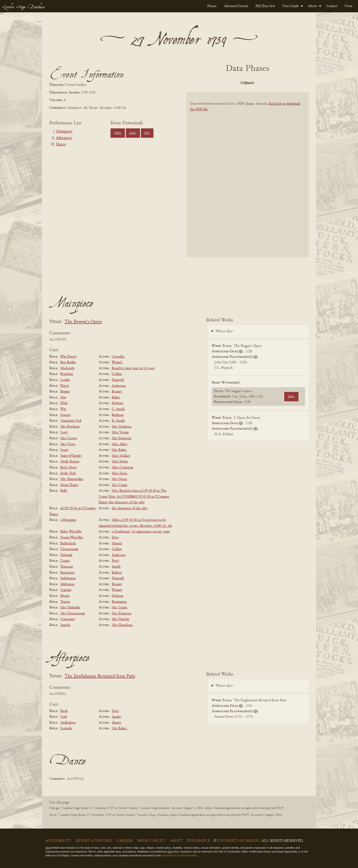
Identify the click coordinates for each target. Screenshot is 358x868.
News (349, 6)
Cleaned (259, 83)
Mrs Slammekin (72, 479)
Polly (64, 491)
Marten (117, 543)
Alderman (67, 584)
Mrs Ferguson (121, 438)
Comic (65, 561)
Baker (116, 398)
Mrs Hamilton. (122, 625)
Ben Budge (68, 362)
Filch (64, 403)
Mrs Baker (119, 450)
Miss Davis (120, 473)
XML (133, 133)
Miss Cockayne (122, 468)
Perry (115, 561)
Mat (63, 398)
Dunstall (118, 380)
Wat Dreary (68, 357)
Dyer (115, 538)
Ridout (117, 573)
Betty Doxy (69, 468)
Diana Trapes (69, 485)
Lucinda (66, 728)
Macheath (67, 368)
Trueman (67, 567)
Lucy (64, 432)
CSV (147, 133)
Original (234, 83)
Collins (117, 374)
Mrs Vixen (68, 444)
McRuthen (68, 723)
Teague (65, 602)
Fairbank (66, 555)
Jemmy (66, 415)
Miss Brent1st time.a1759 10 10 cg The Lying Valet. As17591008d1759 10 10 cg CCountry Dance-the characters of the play (134, 497)
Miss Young (120, 432)
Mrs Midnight (70, 608)
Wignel (117, 590)
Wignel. (117, 362)
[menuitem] (212, 6)
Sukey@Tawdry (71, 456)
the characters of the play (130, 508)
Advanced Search (236, 6)
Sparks (116, 717)
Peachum (67, 374)
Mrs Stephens (122, 427)
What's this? (224, 331)
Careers (125, 841)
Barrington (119, 602)
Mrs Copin (119, 485)
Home (212, 6)
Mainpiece (64, 132)
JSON (118, 133)
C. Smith (118, 409)
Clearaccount (69, 549)
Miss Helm (120, 462)
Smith (116, 567)
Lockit (65, 380)
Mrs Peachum (70, 427)
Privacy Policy (151, 841)
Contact (332, 6)
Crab (64, 717)
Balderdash (68, 543)
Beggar (65, 392)
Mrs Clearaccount (73, 613)
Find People (198, 841)
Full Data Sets (265, 6)
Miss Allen (119, 444)
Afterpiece (64, 138)
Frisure (65, 596)
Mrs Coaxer (69, 438)
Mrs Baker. (120, 728)
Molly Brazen (70, 462)
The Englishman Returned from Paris (100, 676)
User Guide (291, 6)
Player (65, 386)
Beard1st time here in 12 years (133, 368)
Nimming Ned (71, 421)
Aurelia (65, 625)
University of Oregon (238, 841)
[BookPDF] (247, 181)
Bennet (117, 392)
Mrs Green (119, 479)
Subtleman (68, 578)
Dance (61, 145)
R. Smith (118, 421)
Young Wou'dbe (72, 538)
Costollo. (118, 357)
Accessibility (58, 841)
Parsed (284, 83)
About (313, 6)
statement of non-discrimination (179, 855)
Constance (68, 619)
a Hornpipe (68, 520)
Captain (66, 590)
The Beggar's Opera (83, 322)
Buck (64, 711)
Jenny (64, 450)
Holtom (117, 403)
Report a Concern (94, 841)
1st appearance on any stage (151, 532)
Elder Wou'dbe (71, 532)
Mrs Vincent (120, 619)
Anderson (119, 386)
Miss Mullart (121, 456)
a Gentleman (121, 532)
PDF (209, 83)
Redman (118, 415)
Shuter (116, 723)
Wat (63, 409)
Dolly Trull (68, 473)
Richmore (67, 573)
